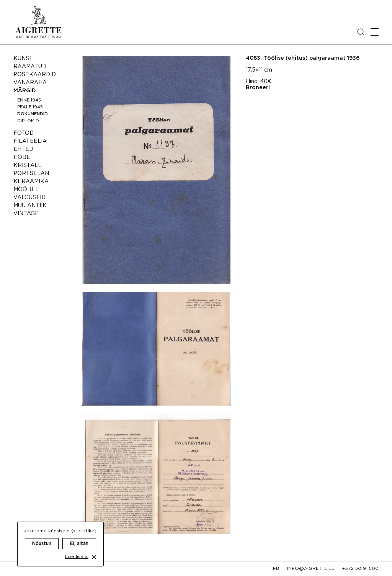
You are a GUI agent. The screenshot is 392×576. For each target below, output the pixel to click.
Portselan (31, 173)
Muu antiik (30, 206)
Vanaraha (30, 83)
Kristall (27, 165)
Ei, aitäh (79, 536)
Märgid (25, 91)
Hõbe (22, 157)
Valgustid (29, 198)
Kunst (23, 59)
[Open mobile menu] (375, 32)
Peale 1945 (30, 107)
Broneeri (258, 88)
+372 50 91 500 (360, 569)
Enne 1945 (29, 100)
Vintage (26, 214)
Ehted (23, 149)
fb (276, 569)
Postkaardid (35, 75)
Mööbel (26, 190)
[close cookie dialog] (94, 549)
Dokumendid (33, 114)
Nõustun (42, 536)
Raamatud (30, 67)
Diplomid (28, 121)
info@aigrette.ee (311, 569)
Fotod (24, 133)
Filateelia (30, 141)
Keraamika (31, 182)
